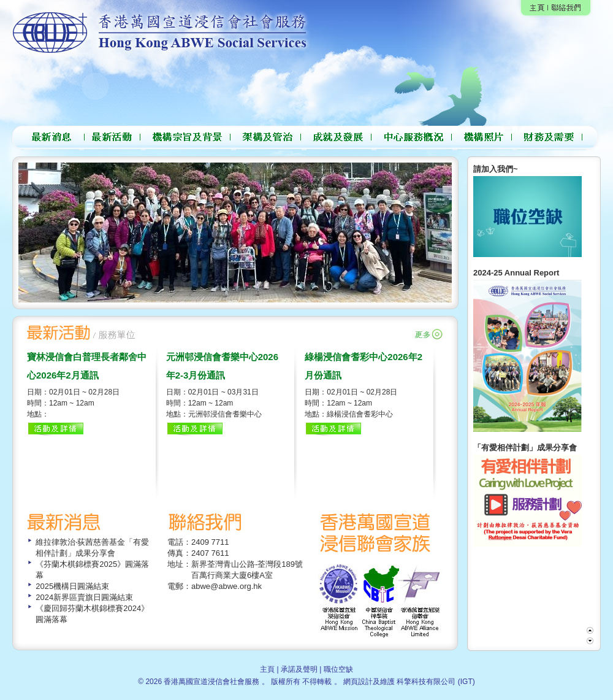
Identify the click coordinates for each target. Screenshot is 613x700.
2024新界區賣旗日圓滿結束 (84, 597)
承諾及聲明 (299, 669)
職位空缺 (338, 669)
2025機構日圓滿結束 (72, 586)
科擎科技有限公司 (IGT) (436, 682)
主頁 (267, 669)
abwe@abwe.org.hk (227, 586)
